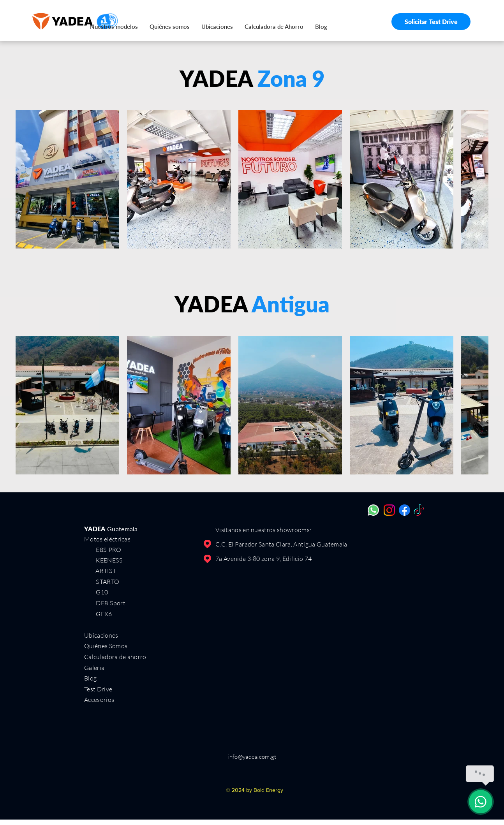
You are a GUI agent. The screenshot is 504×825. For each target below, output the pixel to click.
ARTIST (106, 570)
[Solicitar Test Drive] (431, 22)
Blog (90, 678)
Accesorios (99, 700)
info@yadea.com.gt (252, 757)
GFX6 (104, 614)
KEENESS (103, 560)
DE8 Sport (110, 603)
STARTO (107, 581)
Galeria (94, 668)
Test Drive (98, 689)
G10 (102, 592)
